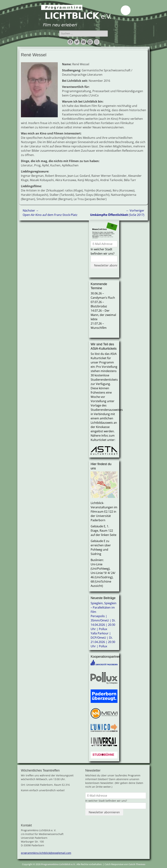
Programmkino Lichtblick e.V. (58, 864)
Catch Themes (137, 864)
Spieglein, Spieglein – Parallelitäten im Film (104, 607)
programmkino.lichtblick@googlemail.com (46, 853)
